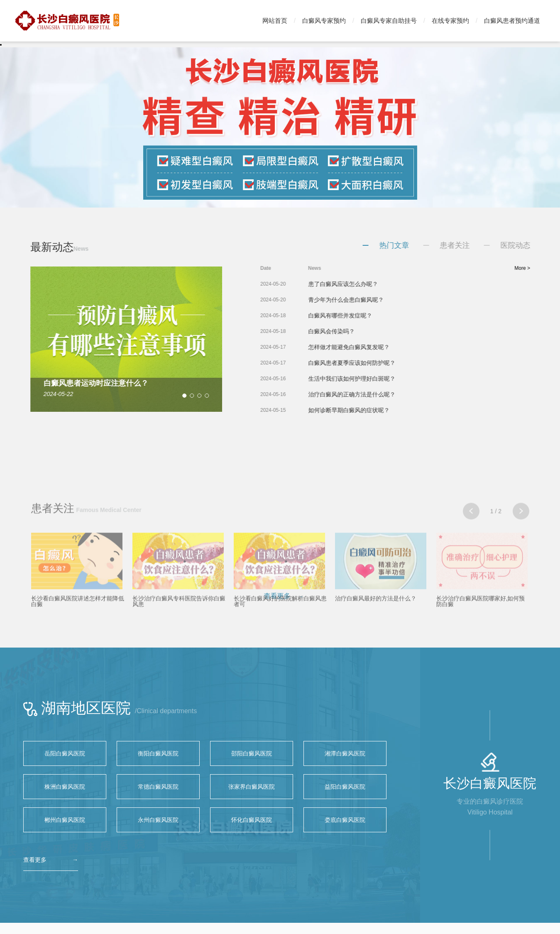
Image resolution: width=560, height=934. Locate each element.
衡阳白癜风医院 (158, 753)
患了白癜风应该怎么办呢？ (364, 284)
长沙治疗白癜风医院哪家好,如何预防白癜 (481, 658)
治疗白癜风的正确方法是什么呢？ (373, 394)
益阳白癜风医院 (345, 787)
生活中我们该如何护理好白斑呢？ (373, 379)
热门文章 (416, 245)
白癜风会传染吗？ (353, 331)
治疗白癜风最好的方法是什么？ (376, 655)
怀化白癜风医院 (252, 820)
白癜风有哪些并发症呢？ (362, 315)
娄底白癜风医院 (345, 820)
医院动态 (537, 245)
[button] (169, 396)
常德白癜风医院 (158, 787)
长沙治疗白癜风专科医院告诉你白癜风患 (179, 658)
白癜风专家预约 (324, 21)
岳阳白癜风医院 (65, 753)
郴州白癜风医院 (65, 820)
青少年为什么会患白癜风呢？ (367, 300)
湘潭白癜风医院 (345, 753)
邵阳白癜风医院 (252, 753)
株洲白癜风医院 (65, 787)
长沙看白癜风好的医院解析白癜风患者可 (280, 658)
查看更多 (35, 860)
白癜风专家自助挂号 (389, 21)
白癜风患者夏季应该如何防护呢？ (373, 363)
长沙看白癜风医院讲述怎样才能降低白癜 (78, 658)
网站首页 (275, 21)
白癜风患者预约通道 (512, 21)
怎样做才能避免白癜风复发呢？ (370, 347)
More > (544, 268)
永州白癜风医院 (158, 820)
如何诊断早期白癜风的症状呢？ (370, 410)
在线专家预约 (450, 21)
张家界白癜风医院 (252, 787)
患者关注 (476, 245)
